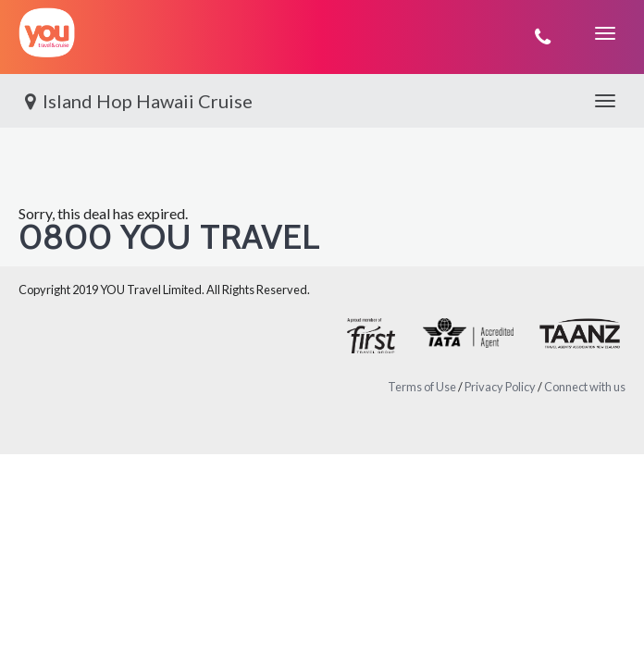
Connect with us (585, 387)
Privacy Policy (500, 387)
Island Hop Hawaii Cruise (136, 101)
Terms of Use (422, 387)
